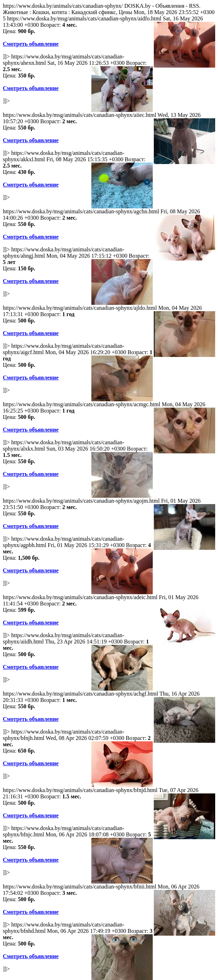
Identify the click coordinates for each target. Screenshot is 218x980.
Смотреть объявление (31, 44)
